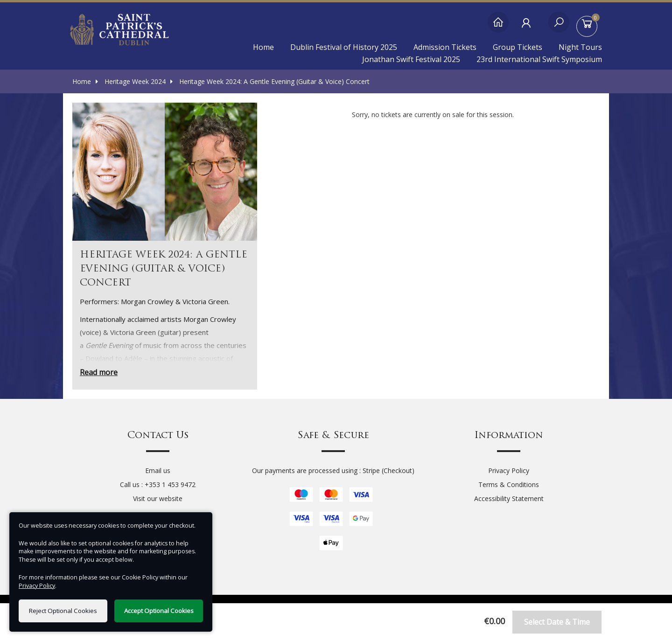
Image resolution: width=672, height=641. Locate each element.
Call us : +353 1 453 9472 (158, 484)
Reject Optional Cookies (63, 611)
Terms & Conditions (509, 484)
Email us (158, 470)
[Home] (498, 27)
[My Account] (528, 27)
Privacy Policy (509, 470)
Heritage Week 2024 (131, 81)
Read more (99, 372)
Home (263, 47)
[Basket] (589, 27)
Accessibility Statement (509, 498)
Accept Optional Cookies (159, 611)
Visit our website (158, 498)
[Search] (559, 27)
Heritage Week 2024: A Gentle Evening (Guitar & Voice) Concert (270, 81)
